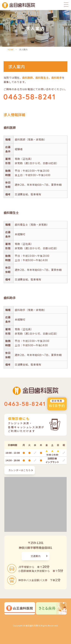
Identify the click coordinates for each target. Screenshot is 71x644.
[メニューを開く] (67, 4)
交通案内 (36, 556)
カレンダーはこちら (20, 470)
